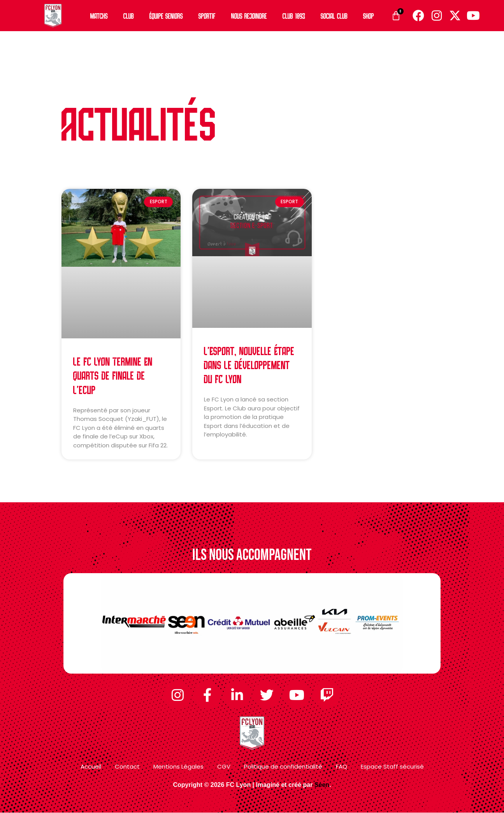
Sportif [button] (207, 15)
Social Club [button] (334, 15)
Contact (127, 767)
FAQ (342, 767)
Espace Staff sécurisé (392, 767)
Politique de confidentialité (283, 767)
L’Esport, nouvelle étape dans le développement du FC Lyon (249, 364)
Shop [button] (369, 15)
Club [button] (129, 15)
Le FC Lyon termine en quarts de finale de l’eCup (113, 375)
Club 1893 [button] (294, 15)
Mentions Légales (178, 767)
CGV (224, 767)
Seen (322, 785)
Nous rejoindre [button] (249, 15)
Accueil (91, 767)
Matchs (99, 15)
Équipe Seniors (166, 15)
